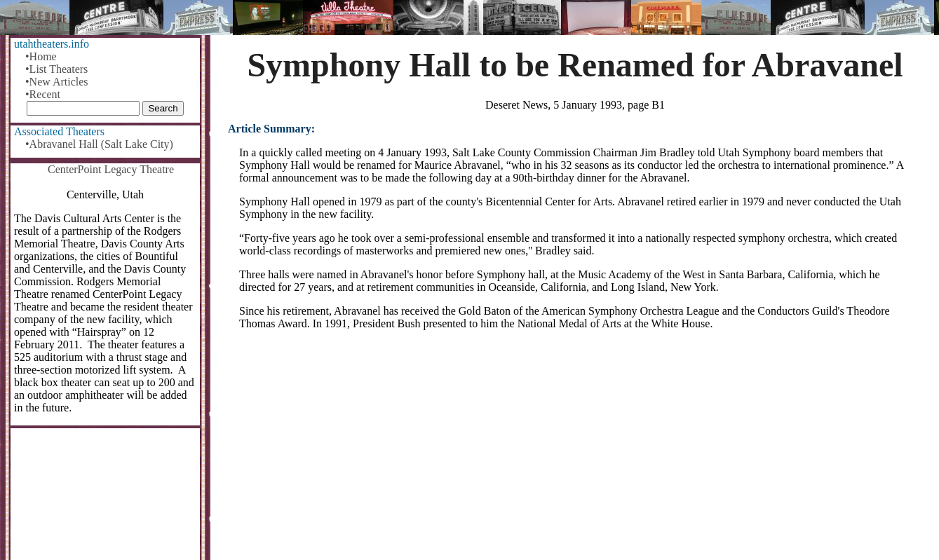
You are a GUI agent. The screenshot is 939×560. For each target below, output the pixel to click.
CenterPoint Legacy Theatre (111, 169)
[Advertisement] (575, 451)
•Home (41, 56)
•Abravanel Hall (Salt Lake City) (99, 144)
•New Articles (57, 82)
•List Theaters (56, 69)
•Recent (43, 94)
